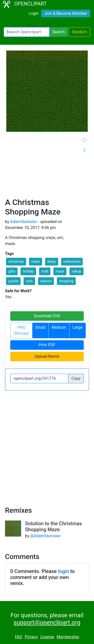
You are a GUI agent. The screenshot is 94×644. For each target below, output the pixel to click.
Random (79, 32)
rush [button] (29, 281)
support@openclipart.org (47, 622)
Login (33, 13)
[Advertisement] (47, 167)
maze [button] (60, 271)
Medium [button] (59, 327)
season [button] (46, 281)
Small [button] (40, 327)
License (47, 637)
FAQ (19, 637)
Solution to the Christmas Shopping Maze (54, 526)
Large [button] (77, 327)
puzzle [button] (13, 281)
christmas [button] (16, 261)
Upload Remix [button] (47, 356)
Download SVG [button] (47, 316)
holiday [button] (28, 271)
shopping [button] (66, 281)
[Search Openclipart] (27, 32)
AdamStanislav (23, 222)
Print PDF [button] (47, 345)
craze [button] (36, 261)
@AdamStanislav (45, 536)
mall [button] (45, 271)
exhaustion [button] (72, 261)
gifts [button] (12, 271)
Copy (76, 378)
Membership (68, 637)
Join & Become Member (66, 13)
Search (59, 32)
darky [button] (52, 261)
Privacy (31, 637)
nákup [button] (76, 271)
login (63, 571)
